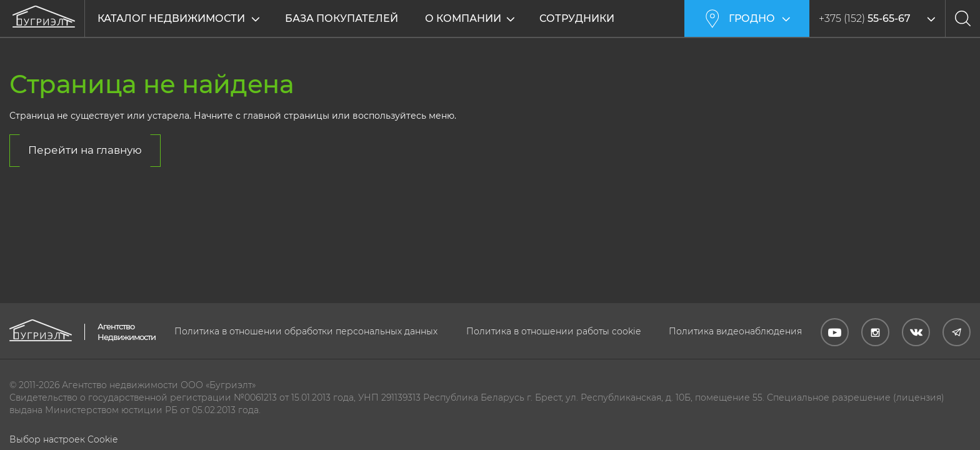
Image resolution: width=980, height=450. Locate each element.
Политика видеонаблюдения (735, 331)
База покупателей (342, 18)
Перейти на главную (85, 150)
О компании (463, 18)
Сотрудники (577, 18)
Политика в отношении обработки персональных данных (306, 331)
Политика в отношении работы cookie (553, 331)
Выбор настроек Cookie (63, 439)
